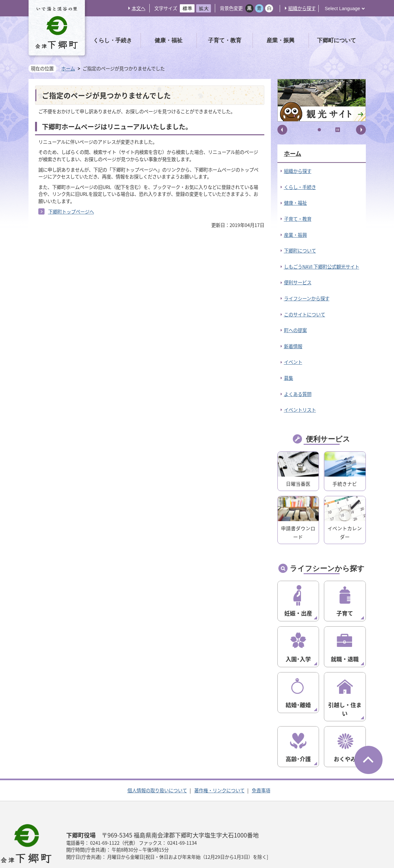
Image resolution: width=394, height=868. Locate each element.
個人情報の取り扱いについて (157, 765)
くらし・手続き (300, 187)
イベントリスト (300, 410)
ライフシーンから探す (307, 298)
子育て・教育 (298, 219)
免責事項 (261, 765)
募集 (289, 378)
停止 (338, 130)
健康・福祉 (295, 203)
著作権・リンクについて (219, 765)
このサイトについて (305, 314)
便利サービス (298, 282)
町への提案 (295, 330)
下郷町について (300, 251)
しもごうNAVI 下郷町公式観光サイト (322, 267)
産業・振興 (295, 235)
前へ (282, 130)
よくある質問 (298, 394)
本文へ (139, 8)
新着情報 (293, 346)
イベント (293, 362)
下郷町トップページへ (71, 212)
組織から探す (302, 8)
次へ (361, 130)
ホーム (68, 68)
